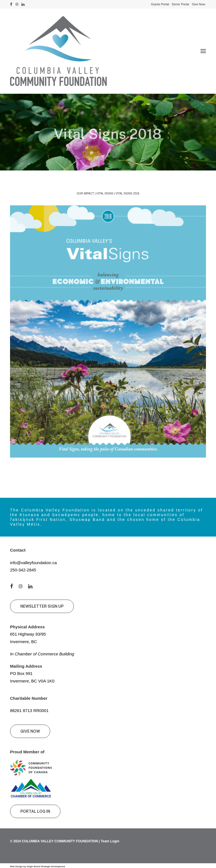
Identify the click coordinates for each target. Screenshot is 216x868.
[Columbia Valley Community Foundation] (108, 51)
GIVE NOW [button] (30, 731)
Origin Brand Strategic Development (46, 866)
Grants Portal (160, 4)
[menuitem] (160, 4)
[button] (11, 4)
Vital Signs (105, 193)
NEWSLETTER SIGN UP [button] (42, 606)
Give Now (198, 4)
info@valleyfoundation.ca (33, 563)
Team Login (110, 841)
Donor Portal (180, 4)
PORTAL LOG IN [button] (35, 811)
